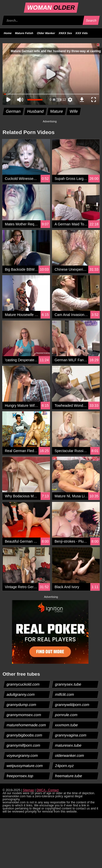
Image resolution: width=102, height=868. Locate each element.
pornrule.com (66, 715)
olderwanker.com (70, 755)
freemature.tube (69, 776)
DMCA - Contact (48, 790)
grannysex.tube (68, 684)
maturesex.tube (68, 745)
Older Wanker (46, 33)
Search (91, 20)
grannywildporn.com (72, 705)
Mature (56, 111)
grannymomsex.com (24, 715)
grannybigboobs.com (24, 735)
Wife (74, 111)
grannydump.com (22, 705)
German (13, 111)
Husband (35, 111)
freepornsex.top (20, 776)
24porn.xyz (65, 766)
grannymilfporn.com (24, 745)
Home (8, 33)
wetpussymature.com (25, 766)
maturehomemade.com (26, 725)
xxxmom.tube (67, 725)
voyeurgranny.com (22, 755)
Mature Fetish (24, 33)
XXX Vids (82, 33)
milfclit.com (65, 694)
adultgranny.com (21, 694)
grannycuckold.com (23, 684)
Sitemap (28, 790)
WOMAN (51, 8)
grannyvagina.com (71, 735)
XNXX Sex (65, 33)
